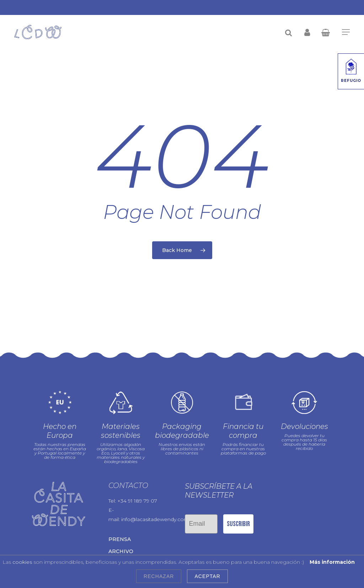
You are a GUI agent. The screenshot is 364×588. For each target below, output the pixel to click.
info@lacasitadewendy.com (155, 501)
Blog (116, 545)
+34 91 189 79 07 (137, 483)
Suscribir (238, 505)
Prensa (120, 521)
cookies (22, 562)
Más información (332, 562)
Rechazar (159, 576)
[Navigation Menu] (346, 32)
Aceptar (207, 576)
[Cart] (328, 32)
